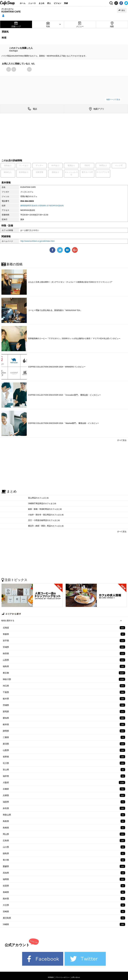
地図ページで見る (113, 99)
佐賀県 (64, 886)
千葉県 (64, 692)
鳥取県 (64, 821)
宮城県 (64, 647)
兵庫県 (64, 795)
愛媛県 (64, 866)
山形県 (64, 660)
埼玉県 (64, 686)
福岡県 (64, 879)
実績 (66, 3)
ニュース (32, 3)
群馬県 (64, 712)
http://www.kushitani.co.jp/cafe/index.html (37, 241)
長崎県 (64, 892)
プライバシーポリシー (62, 977)
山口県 (64, 847)
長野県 (64, 757)
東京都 (64, 673)
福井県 (64, 776)
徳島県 (64, 853)
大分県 (64, 905)
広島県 (64, 841)
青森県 (64, 634)
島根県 (64, 828)
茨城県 (64, 705)
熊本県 (64, 899)
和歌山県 (64, 815)
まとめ (41, 3)
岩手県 (64, 641)
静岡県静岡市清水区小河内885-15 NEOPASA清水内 (42, 206)
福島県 (64, 666)
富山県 (64, 770)
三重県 (64, 737)
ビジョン (57, 3)
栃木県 (64, 699)
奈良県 (64, 808)
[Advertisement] (64, 137)
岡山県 (64, 834)
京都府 (64, 789)
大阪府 (64, 782)
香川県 (64, 860)
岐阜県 (64, 724)
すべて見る (122, 440)
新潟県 (64, 744)
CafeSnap (7, 3)
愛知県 (64, 718)
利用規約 (51, 977)
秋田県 (64, 653)
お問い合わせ (76, 977)
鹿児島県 (64, 918)
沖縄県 (64, 924)
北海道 (64, 628)
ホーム (23, 3)
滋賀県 (64, 802)
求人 (49, 3)
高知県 (64, 873)
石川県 (64, 763)
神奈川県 (64, 679)
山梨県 (64, 750)
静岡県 (64, 731)
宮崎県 (64, 911)
